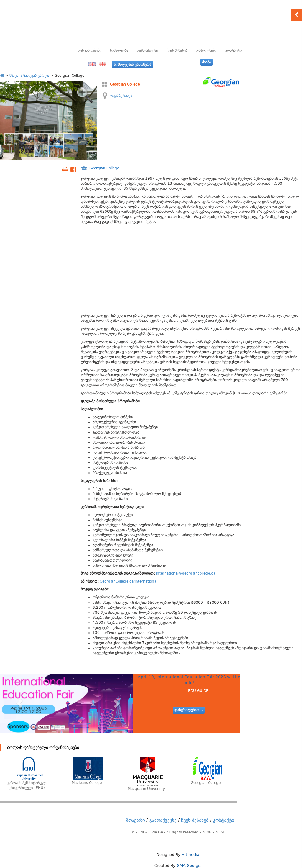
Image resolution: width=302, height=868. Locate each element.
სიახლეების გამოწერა (132, 65)
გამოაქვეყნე (147, 50)
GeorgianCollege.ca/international (128, 581)
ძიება (206, 62)
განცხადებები (90, 50)
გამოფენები (206, 50)
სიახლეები (119, 50)
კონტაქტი (233, 50)
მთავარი (135, 820)
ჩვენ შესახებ (177, 50)
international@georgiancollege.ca (186, 573)
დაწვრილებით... (189, 710)
